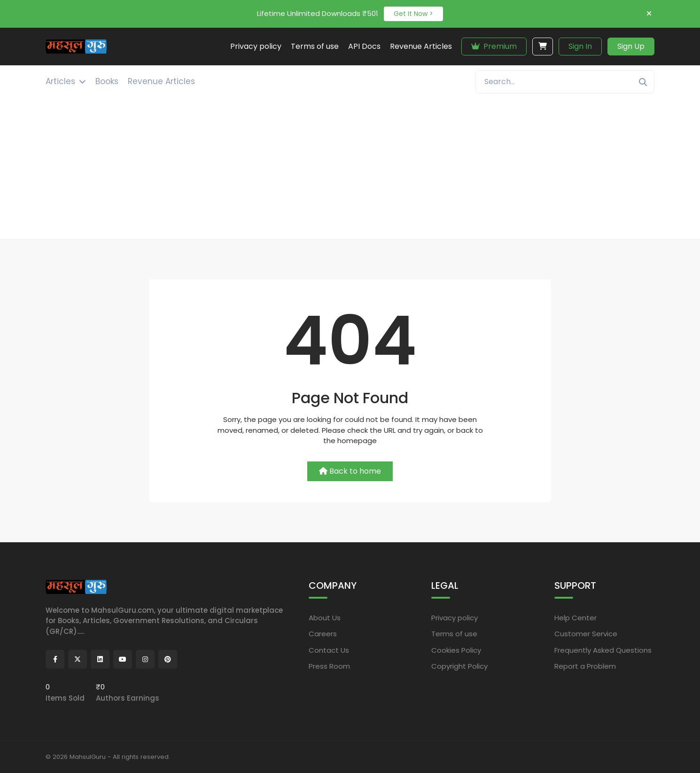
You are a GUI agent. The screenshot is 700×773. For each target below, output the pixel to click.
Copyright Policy (459, 666)
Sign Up (631, 46)
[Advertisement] (350, 169)
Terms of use (454, 634)
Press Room (329, 666)
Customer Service (586, 634)
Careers (323, 634)
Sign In (580, 46)
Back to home (350, 471)
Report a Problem (585, 666)
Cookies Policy (456, 650)
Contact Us (329, 650)
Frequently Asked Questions (603, 650)
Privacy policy (455, 618)
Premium (494, 46)
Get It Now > (413, 14)
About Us (325, 618)
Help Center (576, 618)
